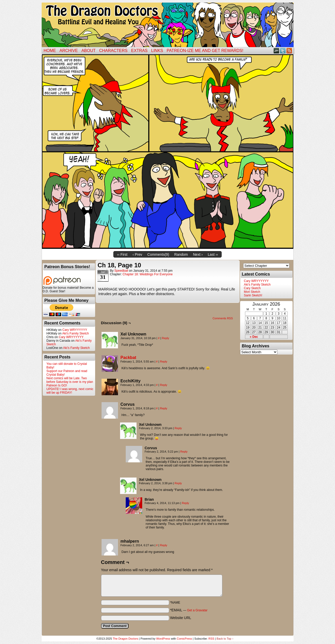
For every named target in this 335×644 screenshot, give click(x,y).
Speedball (121, 271)
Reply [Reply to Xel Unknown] (166, 338)
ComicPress (184, 639)
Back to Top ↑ (225, 639)
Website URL (180, 618)
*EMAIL (189, 610)
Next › (198, 254)
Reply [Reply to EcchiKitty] (164, 385)
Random (181, 254)
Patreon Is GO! (57, 385)
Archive (69, 51)
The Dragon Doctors (125, 639)
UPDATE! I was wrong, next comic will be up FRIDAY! (70, 391)
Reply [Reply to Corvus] (164, 408)
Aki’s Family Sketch (76, 333)
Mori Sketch (252, 292)
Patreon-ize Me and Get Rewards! (205, 51)
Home (50, 51)
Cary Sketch (252, 288)
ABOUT (89, 51)
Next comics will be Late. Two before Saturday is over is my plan (70, 380)
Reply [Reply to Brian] (185, 503)
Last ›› (213, 254)
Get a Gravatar (197, 610)
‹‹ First (122, 254)
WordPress (163, 639)
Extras (139, 51)
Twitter (283, 51)
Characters (113, 51)
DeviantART (277, 51)
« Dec (254, 337)
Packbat (128, 358)
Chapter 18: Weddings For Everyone (148, 274)
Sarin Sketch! (253, 295)
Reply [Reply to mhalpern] (164, 545)
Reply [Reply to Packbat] (164, 361)
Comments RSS (223, 318)
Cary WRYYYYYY (75, 330)
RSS (289, 51)
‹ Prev (137, 254)
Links (157, 51)
